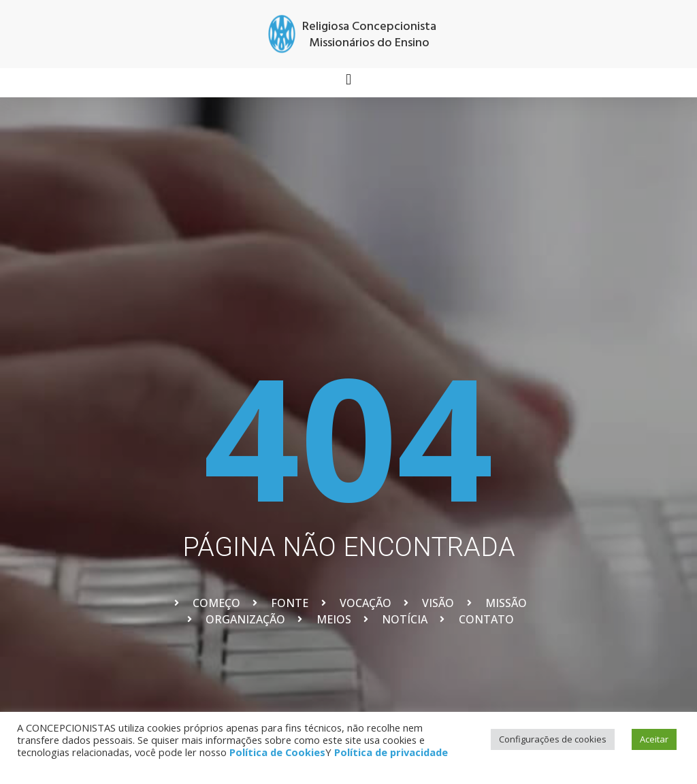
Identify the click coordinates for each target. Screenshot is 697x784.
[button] (348, 79)
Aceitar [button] (654, 739)
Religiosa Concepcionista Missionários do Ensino (369, 35)
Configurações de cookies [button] (553, 739)
